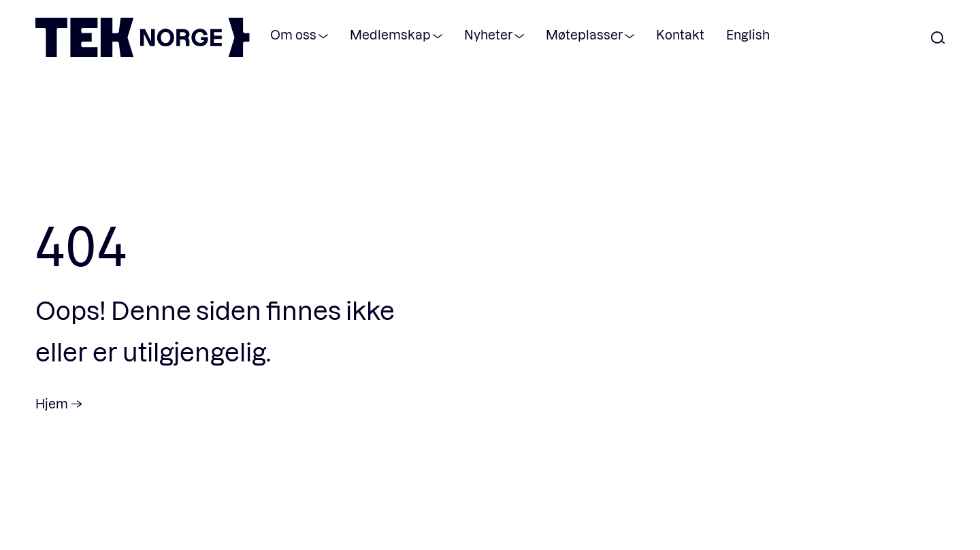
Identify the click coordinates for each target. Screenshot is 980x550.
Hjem (52, 403)
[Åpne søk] (938, 38)
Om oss (293, 34)
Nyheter (488, 34)
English (748, 34)
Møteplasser (584, 34)
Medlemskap (390, 34)
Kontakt (680, 34)
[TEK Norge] (143, 53)
